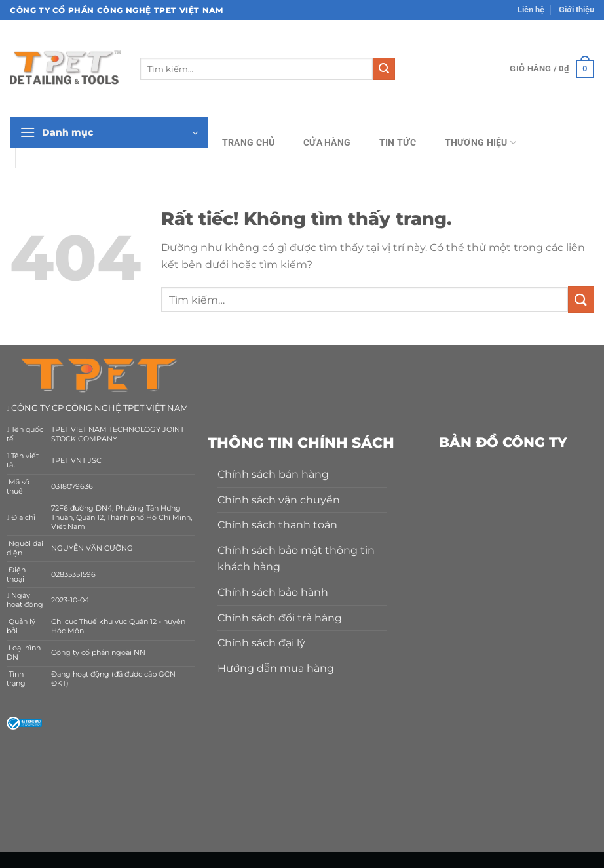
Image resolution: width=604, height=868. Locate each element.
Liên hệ (531, 10)
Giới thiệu (576, 10)
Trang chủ (249, 143)
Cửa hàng (327, 143)
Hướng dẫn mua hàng (276, 668)
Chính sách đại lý (261, 643)
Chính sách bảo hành (273, 592)
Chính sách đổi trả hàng (280, 618)
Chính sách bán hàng (273, 474)
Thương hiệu (481, 143)
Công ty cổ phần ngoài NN (98, 653)
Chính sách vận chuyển (279, 500)
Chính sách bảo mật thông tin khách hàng (296, 559)
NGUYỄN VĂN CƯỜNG (92, 548)
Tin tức (398, 143)
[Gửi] (384, 69)
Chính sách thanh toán (277, 525)
